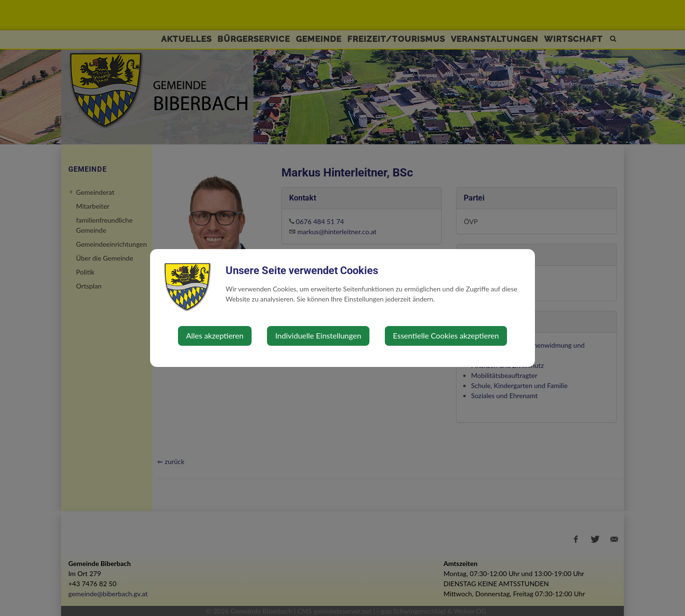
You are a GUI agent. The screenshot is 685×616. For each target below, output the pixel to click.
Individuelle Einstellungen (318, 335)
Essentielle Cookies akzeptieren (446, 335)
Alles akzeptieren (215, 335)
